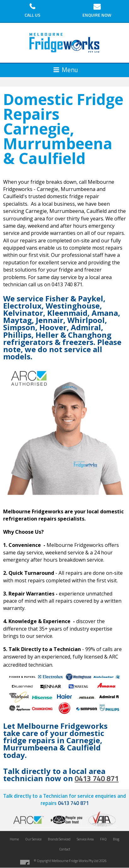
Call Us (32, 15)
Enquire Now (97, 15)
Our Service (33, 839)
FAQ (103, 839)
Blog (116, 839)
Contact (65, 849)
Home (14, 839)
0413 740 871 (97, 778)
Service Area (85, 839)
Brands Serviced (59, 839)
